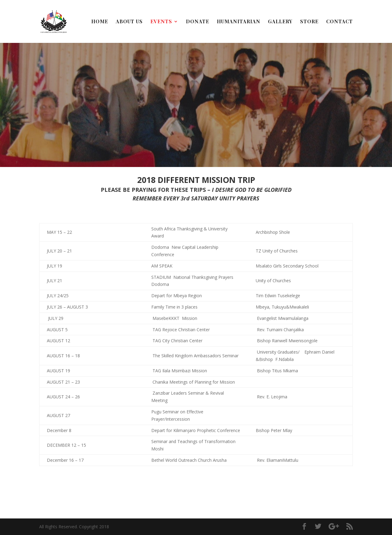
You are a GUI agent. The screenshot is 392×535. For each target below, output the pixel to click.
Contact (339, 22)
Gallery (280, 22)
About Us (129, 22)
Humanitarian (239, 22)
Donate (198, 22)
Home (100, 22)
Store (309, 22)
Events (161, 22)
